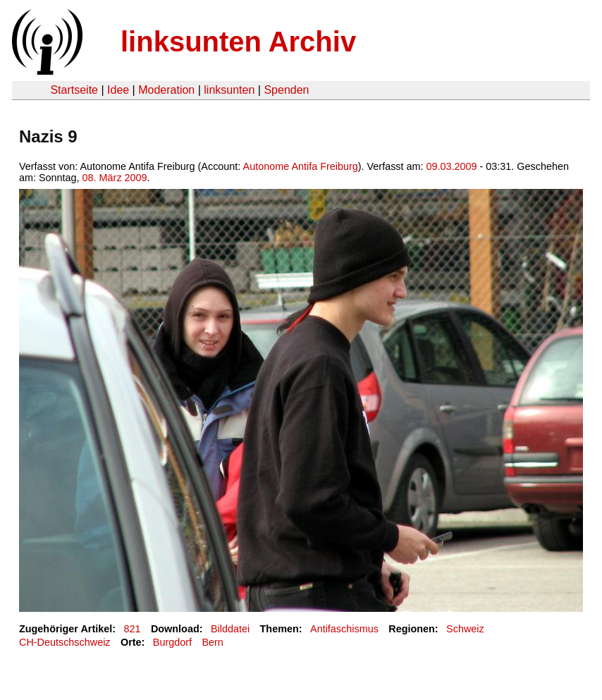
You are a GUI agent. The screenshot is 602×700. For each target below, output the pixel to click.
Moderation (166, 90)
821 (133, 629)
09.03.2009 (452, 166)
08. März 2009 (115, 178)
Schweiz (465, 629)
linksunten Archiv (238, 42)
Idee (118, 90)
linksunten (229, 90)
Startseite (74, 90)
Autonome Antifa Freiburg (301, 166)
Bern (212, 642)
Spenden (286, 90)
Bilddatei (230, 629)
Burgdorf (172, 642)
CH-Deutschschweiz (65, 642)
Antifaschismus (344, 629)
